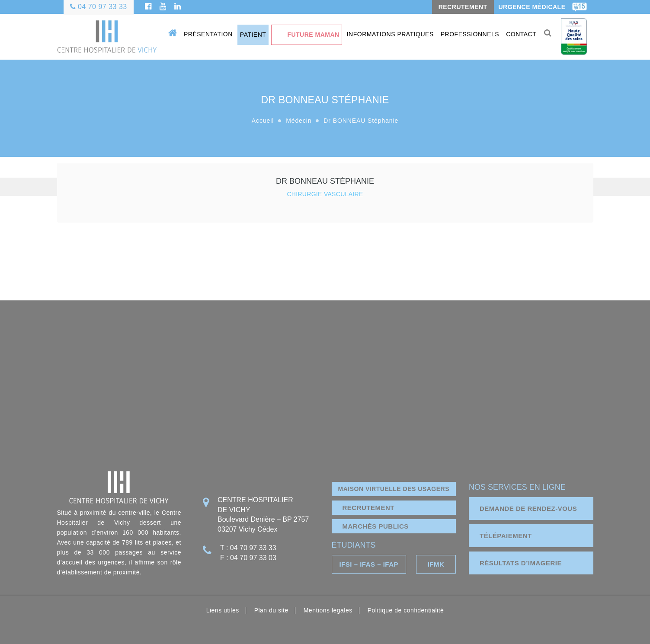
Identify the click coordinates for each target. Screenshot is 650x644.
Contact (521, 34)
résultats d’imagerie (521, 563)
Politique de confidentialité (406, 610)
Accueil (263, 121)
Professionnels (470, 34)
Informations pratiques (390, 34)
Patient (253, 35)
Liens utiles (223, 610)
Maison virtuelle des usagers (394, 489)
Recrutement (369, 508)
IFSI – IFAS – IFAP (369, 564)
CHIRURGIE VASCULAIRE (325, 194)
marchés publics (376, 526)
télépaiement (506, 536)
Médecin (299, 121)
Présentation (208, 34)
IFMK (436, 564)
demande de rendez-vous (528, 509)
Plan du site (271, 610)
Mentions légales (328, 610)
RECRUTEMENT (463, 7)
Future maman (313, 35)
